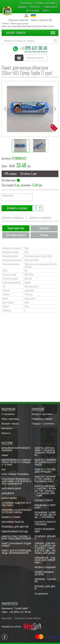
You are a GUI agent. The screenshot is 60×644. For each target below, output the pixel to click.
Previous (5, 109)
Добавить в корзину (17, 208)
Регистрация (33, 10)
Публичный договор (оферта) (28, 618)
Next (55, 109)
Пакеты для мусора (19, 24)
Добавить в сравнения (40, 218)
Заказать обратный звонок (36, 52)
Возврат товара (10, 424)
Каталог (22, 7)
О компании (26, 3)
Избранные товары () (18, 20)
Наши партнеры (10, 419)
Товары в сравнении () (41, 20)
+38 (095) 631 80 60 (20, 612)
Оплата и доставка (46, 3)
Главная (5, 24)
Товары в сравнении (43, 424)
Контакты (35, 7)
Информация (51, 7)
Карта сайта (7, 618)
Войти (46, 10)
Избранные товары (42, 419)
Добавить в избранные (13, 218)
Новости (6, 433)
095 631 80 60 (33, 48)
